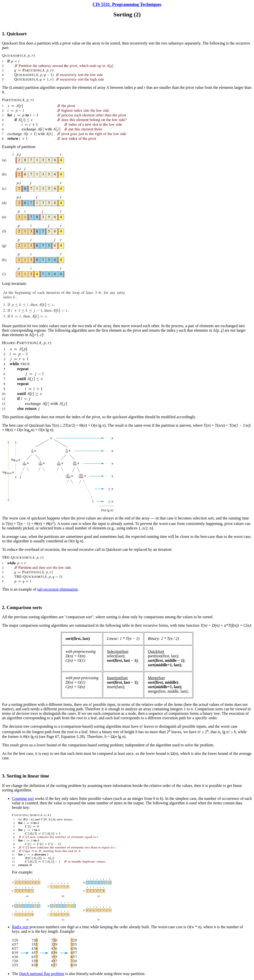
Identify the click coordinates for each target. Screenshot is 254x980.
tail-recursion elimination (58, 589)
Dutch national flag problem (42, 974)
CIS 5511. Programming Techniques (127, 4)
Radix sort (20, 927)
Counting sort (23, 799)
